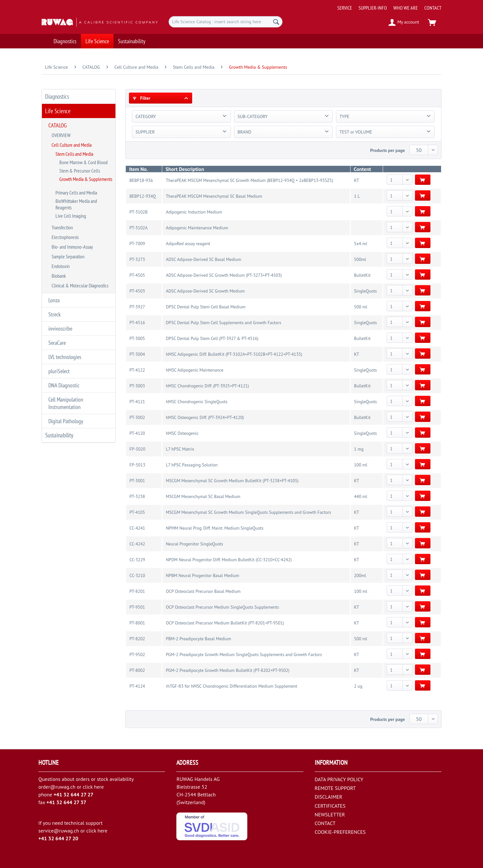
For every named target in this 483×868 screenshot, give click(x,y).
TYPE (345, 116)
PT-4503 (137, 291)
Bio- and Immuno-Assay (72, 247)
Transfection (62, 227)
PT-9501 (137, 607)
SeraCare (57, 343)
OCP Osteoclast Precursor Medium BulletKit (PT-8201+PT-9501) (225, 623)
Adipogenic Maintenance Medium (197, 228)
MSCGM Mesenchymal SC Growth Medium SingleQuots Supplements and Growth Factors (248, 512)
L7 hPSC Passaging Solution (192, 465)
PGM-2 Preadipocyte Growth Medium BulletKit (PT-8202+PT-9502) (227, 670)
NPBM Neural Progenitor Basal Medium (202, 575)
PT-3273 (137, 259)
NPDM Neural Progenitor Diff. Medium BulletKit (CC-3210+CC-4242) (229, 560)
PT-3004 (137, 354)
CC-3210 (137, 575)
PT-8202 (137, 639)
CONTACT (433, 8)
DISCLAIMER (329, 797)
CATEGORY (146, 116)
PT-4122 (137, 370)
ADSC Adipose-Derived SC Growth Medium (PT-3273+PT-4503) (224, 275)
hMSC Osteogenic (182, 433)
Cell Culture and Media (72, 145)
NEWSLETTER (330, 814)
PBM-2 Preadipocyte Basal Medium (198, 639)
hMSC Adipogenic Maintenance (194, 370)
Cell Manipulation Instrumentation (66, 403)
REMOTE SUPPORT (335, 788)
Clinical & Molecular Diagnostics (80, 285)
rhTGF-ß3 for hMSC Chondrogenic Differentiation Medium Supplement (231, 686)
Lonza (54, 300)
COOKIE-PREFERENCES (340, 832)
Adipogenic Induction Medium (194, 212)
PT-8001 (137, 623)
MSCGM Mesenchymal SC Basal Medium (203, 496)
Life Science (58, 111)
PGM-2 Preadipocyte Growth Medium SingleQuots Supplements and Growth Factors (244, 654)
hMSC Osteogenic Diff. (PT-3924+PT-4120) (205, 417)
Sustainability (59, 435)
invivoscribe (60, 329)
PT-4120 (137, 433)
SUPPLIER (145, 132)
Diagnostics (57, 96)
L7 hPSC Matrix (180, 449)
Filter (142, 98)
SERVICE (345, 8)
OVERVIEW (61, 135)
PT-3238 (137, 496)
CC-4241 (137, 528)
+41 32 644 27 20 (58, 838)
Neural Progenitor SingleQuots (194, 544)
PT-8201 (137, 591)
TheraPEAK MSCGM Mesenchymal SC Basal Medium (214, 196)
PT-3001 (137, 481)
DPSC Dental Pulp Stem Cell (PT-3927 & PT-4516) (212, 338)
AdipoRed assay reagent (188, 244)
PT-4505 (137, 275)
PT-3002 (137, 417)
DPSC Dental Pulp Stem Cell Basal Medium (206, 307)
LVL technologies (65, 357)
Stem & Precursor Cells (80, 171)
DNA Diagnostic (64, 385)
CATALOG (58, 125)
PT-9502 (137, 654)
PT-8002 (137, 670)
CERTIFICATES (330, 806)
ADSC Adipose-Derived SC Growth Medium (205, 291)
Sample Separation (68, 256)
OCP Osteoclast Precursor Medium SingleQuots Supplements (222, 607)
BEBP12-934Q (143, 196)
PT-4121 (137, 402)
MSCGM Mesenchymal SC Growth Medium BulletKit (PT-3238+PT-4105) (232, 481)
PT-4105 (137, 512)
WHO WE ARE (406, 8)
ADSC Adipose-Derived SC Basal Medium (203, 259)
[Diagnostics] (65, 41)
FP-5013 (137, 465)
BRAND (245, 132)
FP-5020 (137, 449)
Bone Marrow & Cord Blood (84, 162)
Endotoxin (61, 266)
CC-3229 (137, 560)
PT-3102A (138, 228)
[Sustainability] (132, 41)
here (99, 787)
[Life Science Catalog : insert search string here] (226, 22)
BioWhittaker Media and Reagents (76, 204)
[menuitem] (387, 5)
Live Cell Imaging (71, 216)
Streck (54, 314)
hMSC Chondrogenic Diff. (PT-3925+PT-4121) (207, 386)
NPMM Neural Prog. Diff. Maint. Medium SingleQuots (215, 528)
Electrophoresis (65, 237)
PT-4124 (137, 686)
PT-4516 (137, 323)
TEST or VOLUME (356, 132)
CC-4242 (137, 544)
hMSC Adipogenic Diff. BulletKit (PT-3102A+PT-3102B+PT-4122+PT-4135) (234, 354)
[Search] (276, 22)
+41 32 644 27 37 (66, 802)
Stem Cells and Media (74, 154)
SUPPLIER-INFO (373, 8)
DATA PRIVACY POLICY (339, 779)
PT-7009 (137, 244)
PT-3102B (138, 212)
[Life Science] (97, 41)
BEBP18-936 (141, 180)
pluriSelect (59, 371)
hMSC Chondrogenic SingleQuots (197, 402)
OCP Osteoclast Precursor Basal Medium (203, 591)
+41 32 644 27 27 (74, 794)
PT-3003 (137, 386)
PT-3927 (137, 307)
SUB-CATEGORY (253, 116)
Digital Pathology (66, 421)
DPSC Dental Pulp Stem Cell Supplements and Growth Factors (223, 323)
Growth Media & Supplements (86, 179)
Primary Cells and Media (76, 193)
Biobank (59, 276)
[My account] (404, 23)
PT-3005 (137, 338)
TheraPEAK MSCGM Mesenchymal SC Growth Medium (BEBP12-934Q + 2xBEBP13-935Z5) (249, 180)
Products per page (388, 150)
